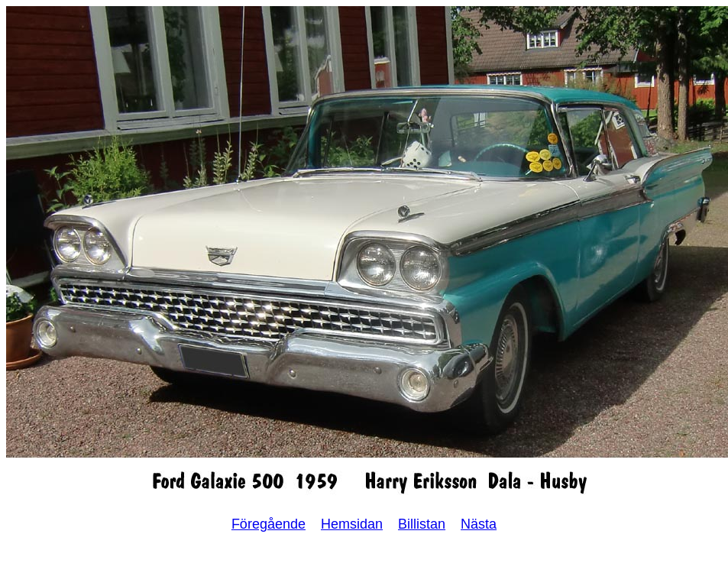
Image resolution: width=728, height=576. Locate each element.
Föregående (269, 524)
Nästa (479, 524)
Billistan (422, 524)
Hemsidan (352, 524)
